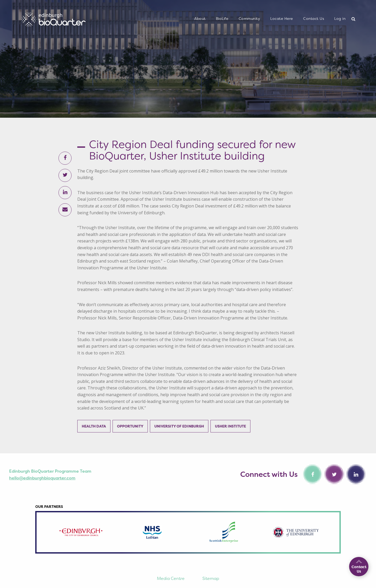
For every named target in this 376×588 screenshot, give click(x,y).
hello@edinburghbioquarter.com (42, 478)
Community (249, 19)
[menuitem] (200, 19)
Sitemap (211, 578)
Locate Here (282, 19)
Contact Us (314, 19)
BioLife (222, 19)
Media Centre (171, 578)
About (200, 19)
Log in (340, 19)
